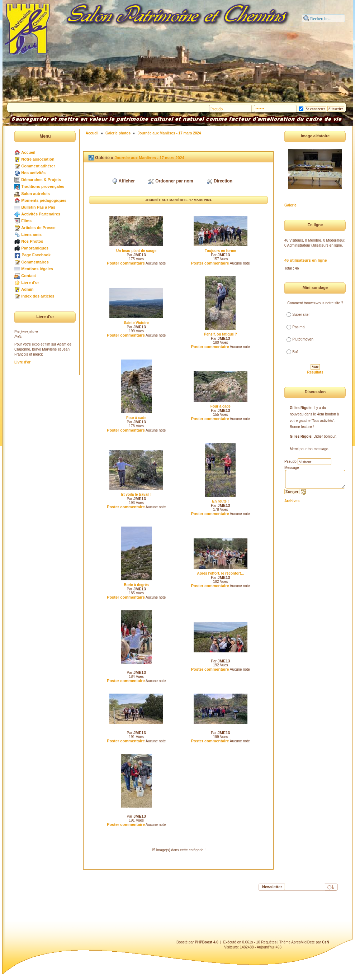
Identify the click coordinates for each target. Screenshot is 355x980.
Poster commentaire (126, 263)
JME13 (140, 255)
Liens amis (31, 234)
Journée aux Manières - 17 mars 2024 (169, 133)
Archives (292, 501)
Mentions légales (37, 269)
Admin (27, 289)
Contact (29, 276)
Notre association (38, 159)
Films (26, 221)
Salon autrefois (35, 194)
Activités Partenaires (41, 214)
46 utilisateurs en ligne (306, 260)
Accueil (28, 152)
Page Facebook (36, 255)
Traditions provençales (43, 186)
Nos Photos (32, 241)
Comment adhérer (38, 166)
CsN (326, 942)
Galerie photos (118, 133)
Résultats (315, 372)
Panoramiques (35, 248)
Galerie (290, 205)
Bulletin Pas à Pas (38, 207)
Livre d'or (30, 282)
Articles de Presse (38, 228)
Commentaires (35, 262)
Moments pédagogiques (44, 200)
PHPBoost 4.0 (207, 942)
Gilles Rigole (301, 408)
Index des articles (38, 296)
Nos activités (33, 173)
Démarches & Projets (41, 180)
